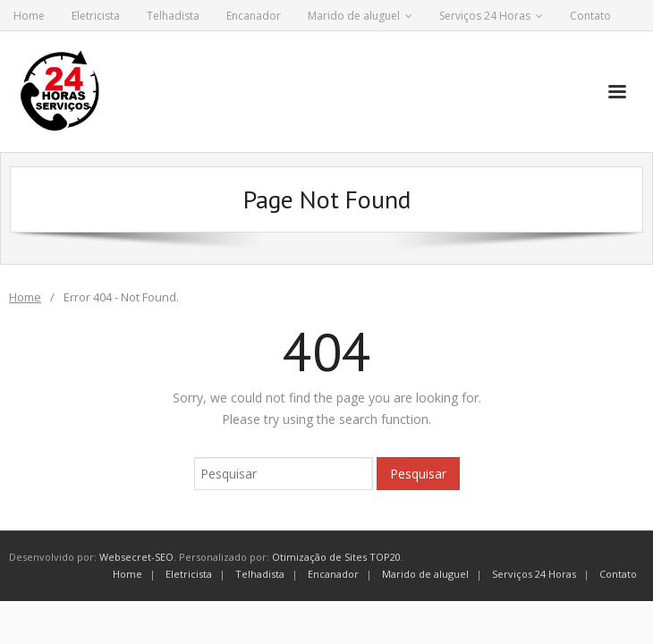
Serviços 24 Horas (485, 16)
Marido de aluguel (354, 16)
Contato (590, 16)
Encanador (254, 16)
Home (29, 16)
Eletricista (96, 16)
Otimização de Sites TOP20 (336, 557)
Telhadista (173, 16)
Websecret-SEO (136, 557)
